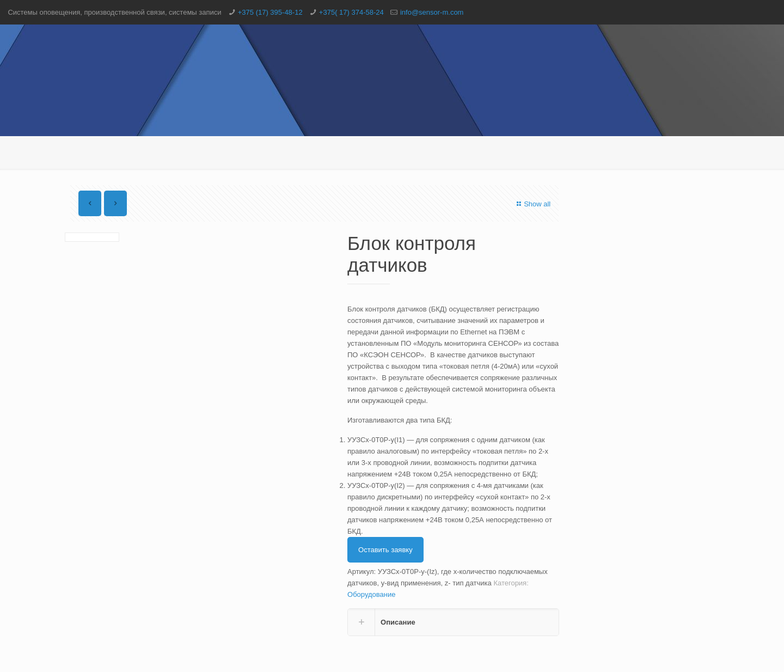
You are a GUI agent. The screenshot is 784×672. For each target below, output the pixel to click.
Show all (532, 204)
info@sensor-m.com (432, 12)
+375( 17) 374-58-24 (351, 12)
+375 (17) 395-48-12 (270, 12)
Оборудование (371, 594)
